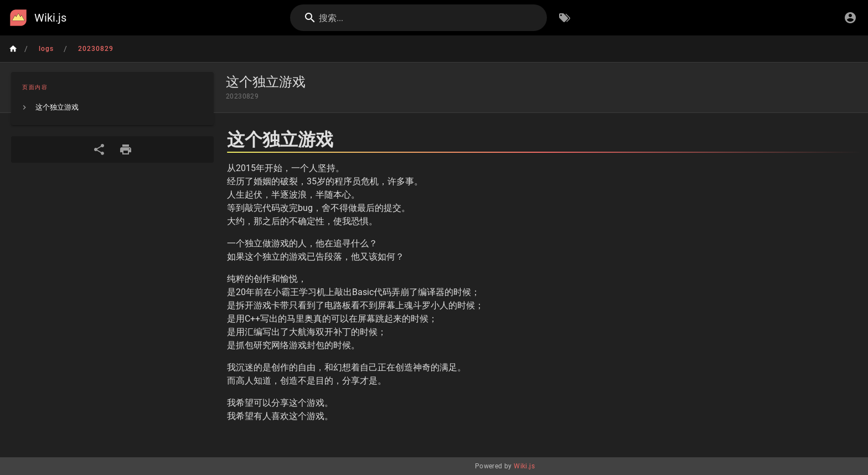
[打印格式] (126, 149)
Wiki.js (524, 466)
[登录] (850, 18)
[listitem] (112, 107)
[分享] (99, 149)
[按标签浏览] (565, 18)
